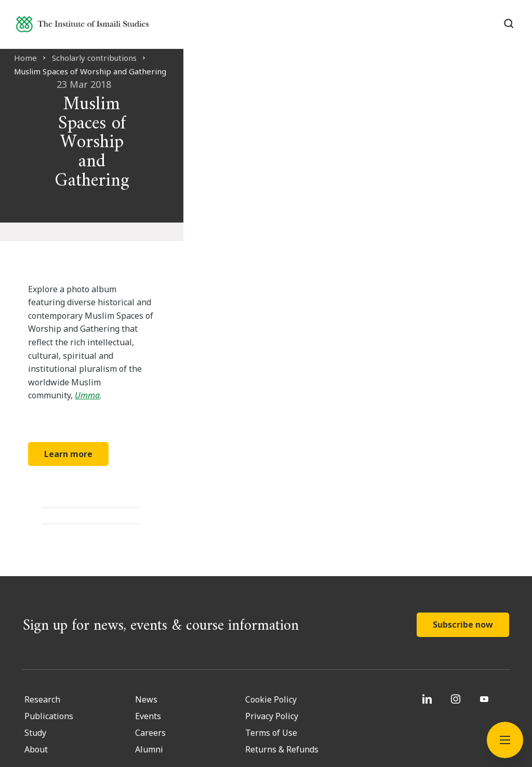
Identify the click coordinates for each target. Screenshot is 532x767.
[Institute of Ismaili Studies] (99, 28)
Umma (199, 296)
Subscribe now (463, 525)
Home (34, 58)
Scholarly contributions (103, 58)
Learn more (105, 354)
